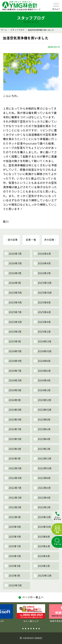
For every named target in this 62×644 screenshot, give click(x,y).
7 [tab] (39, 629)
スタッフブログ (17, 30)
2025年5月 (13, 322)
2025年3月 (13, 332)
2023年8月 (42, 420)
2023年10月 (43, 410)
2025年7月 (13, 312)
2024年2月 (42, 390)
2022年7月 (13, 488)
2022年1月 (13, 517)
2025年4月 (42, 322)
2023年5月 (13, 439)
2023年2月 (42, 449)
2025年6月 (42, 312)
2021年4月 (42, 556)
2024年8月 (42, 361)
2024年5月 (13, 381)
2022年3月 (13, 507)
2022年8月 (42, 478)
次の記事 (50, 240)
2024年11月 (13, 351)
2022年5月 (13, 498)
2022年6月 (42, 488)
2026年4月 (42, 263)
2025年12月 (43, 283)
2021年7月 (13, 546)
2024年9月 (13, 361)
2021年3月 (13, 566)
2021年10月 (42, 527)
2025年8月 (42, 302)
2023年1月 (13, 458)
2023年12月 (43, 400)
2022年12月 (43, 458)
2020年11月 (13, 585)
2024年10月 (43, 351)
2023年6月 (42, 429)
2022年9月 (13, 478)
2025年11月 (13, 293)
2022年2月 (42, 507)
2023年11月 (13, 410)
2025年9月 (13, 302)
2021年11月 (13, 527)
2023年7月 (13, 429)
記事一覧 (31, 240)
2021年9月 (13, 537)
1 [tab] (23, 629)
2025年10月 (43, 293)
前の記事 (12, 240)
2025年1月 (13, 341)
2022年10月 (43, 468)
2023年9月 (13, 420)
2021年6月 (42, 546)
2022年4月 (42, 498)
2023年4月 (42, 439)
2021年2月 (42, 566)
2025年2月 (42, 332)
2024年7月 (13, 371)
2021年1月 (12, 576)
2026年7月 (13, 254)
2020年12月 (43, 576)
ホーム (4, 30)
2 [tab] (26, 629)
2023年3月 (13, 449)
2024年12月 (43, 341)
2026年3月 (13, 273)
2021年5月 (13, 556)
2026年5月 (13, 263)
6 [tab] (36, 629)
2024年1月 (13, 400)
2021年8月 (42, 537)
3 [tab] (28, 629)
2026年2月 (42, 273)
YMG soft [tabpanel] (31, 613)
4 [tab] (31, 629)
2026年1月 (13, 283)
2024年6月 (42, 371)
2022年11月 (13, 468)
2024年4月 (42, 381)
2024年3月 (13, 390)
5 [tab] (34, 629)
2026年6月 (42, 254)
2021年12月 (42, 517)
